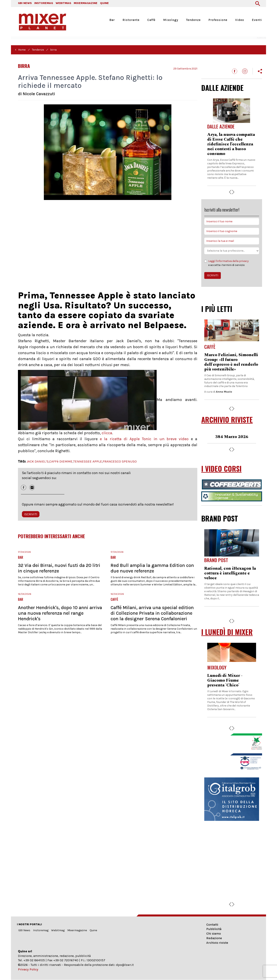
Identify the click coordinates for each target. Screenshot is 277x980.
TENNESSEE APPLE (88, 461)
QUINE (104, 3)
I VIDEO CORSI (221, 469)
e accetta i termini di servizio (226, 263)
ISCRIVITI (31, 514)
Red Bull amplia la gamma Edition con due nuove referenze (152, 568)
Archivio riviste (217, 943)
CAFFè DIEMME (61, 461)
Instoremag (41, 930)
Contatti (212, 925)
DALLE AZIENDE (222, 88)
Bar (112, 20)
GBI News (24, 930)
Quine (93, 930)
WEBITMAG (63, 3)
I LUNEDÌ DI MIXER (227, 632)
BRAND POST (220, 518)
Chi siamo (214, 933)
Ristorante (131, 20)
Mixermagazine (77, 930)
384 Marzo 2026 (232, 437)
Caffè (151, 20)
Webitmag (58, 930)
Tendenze (193, 20)
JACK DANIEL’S (38, 461)
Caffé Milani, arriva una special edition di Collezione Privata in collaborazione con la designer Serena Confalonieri (152, 613)
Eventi (257, 20)
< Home (20, 50)
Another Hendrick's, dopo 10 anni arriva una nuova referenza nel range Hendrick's (60, 613)
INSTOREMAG (44, 3)
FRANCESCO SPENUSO (120, 461)
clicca (107, 433)
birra (53, 50)
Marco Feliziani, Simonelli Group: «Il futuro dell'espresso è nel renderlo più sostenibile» (231, 362)
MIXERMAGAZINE (86, 3)
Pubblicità (214, 929)
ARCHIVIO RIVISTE (227, 420)
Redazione (214, 938)
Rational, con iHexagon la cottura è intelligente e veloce (230, 573)
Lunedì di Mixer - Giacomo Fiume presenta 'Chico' (225, 680)
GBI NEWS (25, 3)
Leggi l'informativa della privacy (228, 261)
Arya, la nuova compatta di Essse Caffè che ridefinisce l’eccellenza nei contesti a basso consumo (231, 144)
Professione (218, 20)
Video (240, 20)
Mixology (171, 20)
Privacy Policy (28, 969)
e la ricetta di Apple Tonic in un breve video (143, 439)
